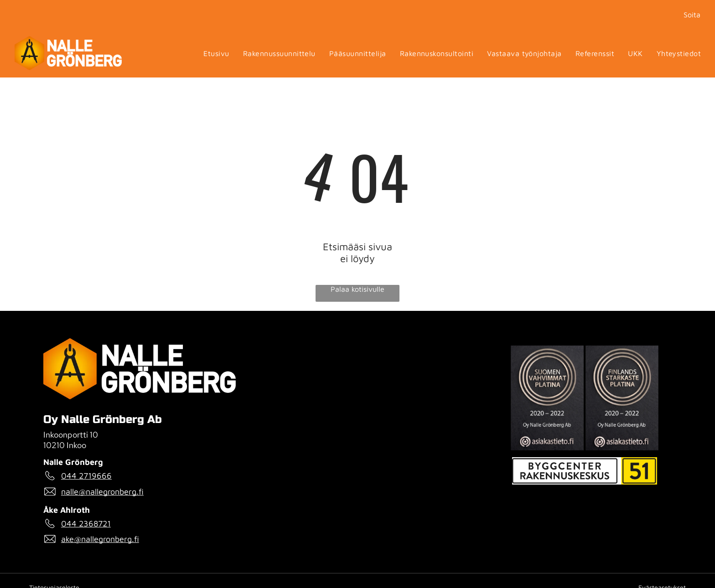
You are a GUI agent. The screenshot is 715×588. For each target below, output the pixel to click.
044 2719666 (86, 476)
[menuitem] (216, 53)
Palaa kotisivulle (357, 289)
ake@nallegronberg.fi (100, 539)
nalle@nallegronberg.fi (102, 492)
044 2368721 (86, 524)
